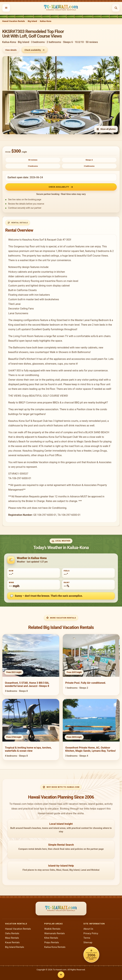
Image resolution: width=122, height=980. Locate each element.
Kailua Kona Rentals (55, 947)
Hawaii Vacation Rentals (14, 21)
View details (11, 50)
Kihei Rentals (51, 938)
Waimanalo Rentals (55, 933)
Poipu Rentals (52, 942)
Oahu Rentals (12, 933)
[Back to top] (61, 975)
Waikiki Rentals (52, 929)
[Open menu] (6, 8)
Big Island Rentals (15, 947)
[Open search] (116, 8)
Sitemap (88, 942)
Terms (87, 938)
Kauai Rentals (12, 942)
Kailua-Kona (46, 21)
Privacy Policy (91, 933)
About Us (88, 929)
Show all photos (106, 129)
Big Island (32, 21)
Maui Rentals (12, 938)
